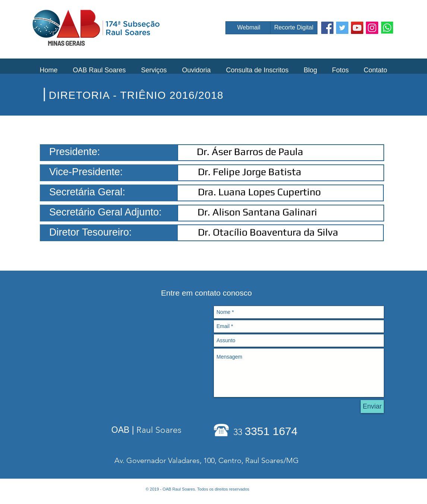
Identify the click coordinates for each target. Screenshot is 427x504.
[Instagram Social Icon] (372, 28)
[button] (99, 70)
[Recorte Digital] (294, 28)
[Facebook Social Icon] (327, 28)
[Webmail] (249, 28)
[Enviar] (372, 407)
